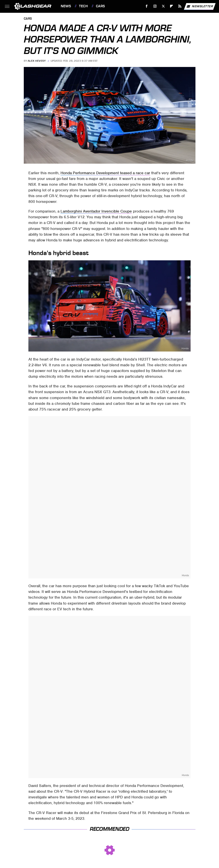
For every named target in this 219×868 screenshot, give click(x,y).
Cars (100, 6)
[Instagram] (155, 6)
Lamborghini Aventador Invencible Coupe (96, 211)
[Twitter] (163, 6)
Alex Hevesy (37, 61)
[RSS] (180, 6)
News (66, 6)
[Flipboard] (172, 6)
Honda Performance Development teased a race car (105, 173)
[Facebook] (147, 6)
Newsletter (200, 6)
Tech (83, 6)
